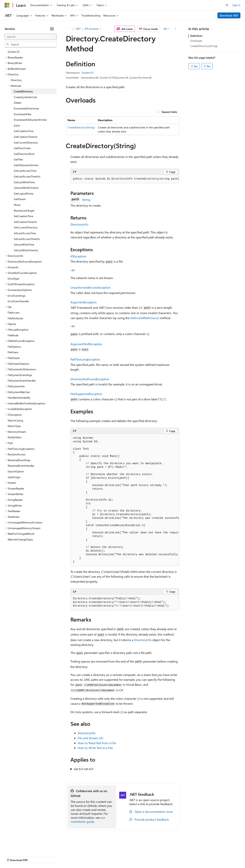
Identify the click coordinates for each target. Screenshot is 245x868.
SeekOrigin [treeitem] (14, 477)
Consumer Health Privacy (110, 856)
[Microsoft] (7, 5)
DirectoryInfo (79, 224)
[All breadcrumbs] (69, 29)
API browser (92, 29)
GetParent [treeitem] (20, 199)
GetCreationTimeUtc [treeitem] (26, 137)
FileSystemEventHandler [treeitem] (22, 381)
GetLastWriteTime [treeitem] (24, 182)
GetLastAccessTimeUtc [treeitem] (27, 176)
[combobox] (31, 37)
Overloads (196, 41)
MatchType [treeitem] (14, 426)
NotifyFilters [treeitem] (15, 437)
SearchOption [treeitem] (16, 471)
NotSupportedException (86, 394)
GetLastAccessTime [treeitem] (25, 171)
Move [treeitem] (17, 205)
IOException (78, 256)
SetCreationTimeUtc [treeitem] (26, 222)
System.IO (88, 73)
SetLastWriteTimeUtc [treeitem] (26, 250)
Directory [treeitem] (16, 80)
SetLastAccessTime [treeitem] (25, 233)
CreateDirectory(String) (81, 127)
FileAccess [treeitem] (14, 312)
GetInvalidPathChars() (145, 318)
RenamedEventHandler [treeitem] (21, 466)
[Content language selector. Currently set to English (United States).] (22, 847)
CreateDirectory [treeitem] (23, 91)
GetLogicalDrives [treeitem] (24, 193)
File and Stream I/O (90, 738)
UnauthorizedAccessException (90, 287)
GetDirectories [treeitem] (22, 148)
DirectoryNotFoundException (90, 379)
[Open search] (227, 5)
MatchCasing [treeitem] (15, 420)
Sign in (236, 5)
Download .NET (229, 15)
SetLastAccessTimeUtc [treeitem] (27, 239)
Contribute (69, 856)
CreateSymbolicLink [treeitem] (25, 97)
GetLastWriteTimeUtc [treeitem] (26, 188)
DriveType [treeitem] (13, 279)
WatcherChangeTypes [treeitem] (20, 539)
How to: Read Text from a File (97, 743)
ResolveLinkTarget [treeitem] (24, 211)
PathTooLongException (85, 359)
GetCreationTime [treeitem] (24, 131)
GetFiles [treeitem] (18, 159)
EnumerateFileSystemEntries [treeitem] (30, 120)
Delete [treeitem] (18, 103)
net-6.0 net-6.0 (83, 769)
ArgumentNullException (86, 344)
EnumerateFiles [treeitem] (23, 114)
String (86, 200)
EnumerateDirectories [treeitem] (26, 108)
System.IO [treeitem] (14, 52)
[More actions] (176, 29)
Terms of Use (140, 856)
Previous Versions (35, 856)
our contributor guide (88, 820)
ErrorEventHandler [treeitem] (18, 301)
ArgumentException (84, 302)
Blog (52, 856)
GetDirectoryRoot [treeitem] (24, 154)
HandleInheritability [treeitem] (19, 398)
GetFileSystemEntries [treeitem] (26, 165)
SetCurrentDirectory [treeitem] (26, 227)
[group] (125, 179)
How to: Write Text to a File (95, 748)
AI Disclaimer (12, 856)
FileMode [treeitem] (13, 335)
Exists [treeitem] (17, 125)
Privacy (84, 856)
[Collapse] (52, 29)
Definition (196, 36)
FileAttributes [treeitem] (15, 318)
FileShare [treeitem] (13, 352)
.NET (78, 29)
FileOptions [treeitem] (14, 347)
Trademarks (159, 856)
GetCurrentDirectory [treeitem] (26, 142)
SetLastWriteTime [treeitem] (24, 244)
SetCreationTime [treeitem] (23, 216)
